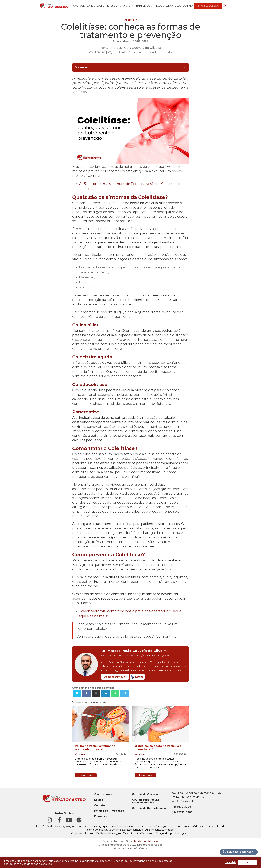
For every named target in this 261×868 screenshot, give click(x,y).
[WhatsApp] (115, 693)
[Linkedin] (106, 693)
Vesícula (130, 21)
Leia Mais (230, 862)
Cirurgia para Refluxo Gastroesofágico (146, 801)
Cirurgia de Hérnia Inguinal (149, 808)
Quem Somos (87, 6)
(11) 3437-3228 (181, 807)
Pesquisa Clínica (164, 6)
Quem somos (103, 794)
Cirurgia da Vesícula (145, 794)
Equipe (100, 6)
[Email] (96, 693)
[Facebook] (87, 693)
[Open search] (225, 6)
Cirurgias (127, 6)
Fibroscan (112, 6)
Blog (178, 6)
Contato (188, 6)
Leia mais (86, 775)
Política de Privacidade (109, 811)
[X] (77, 693)
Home (75, 6)
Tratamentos (144, 6)
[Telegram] (125, 693)
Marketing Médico (146, 841)
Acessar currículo (115, 677)
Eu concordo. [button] (248, 862)
